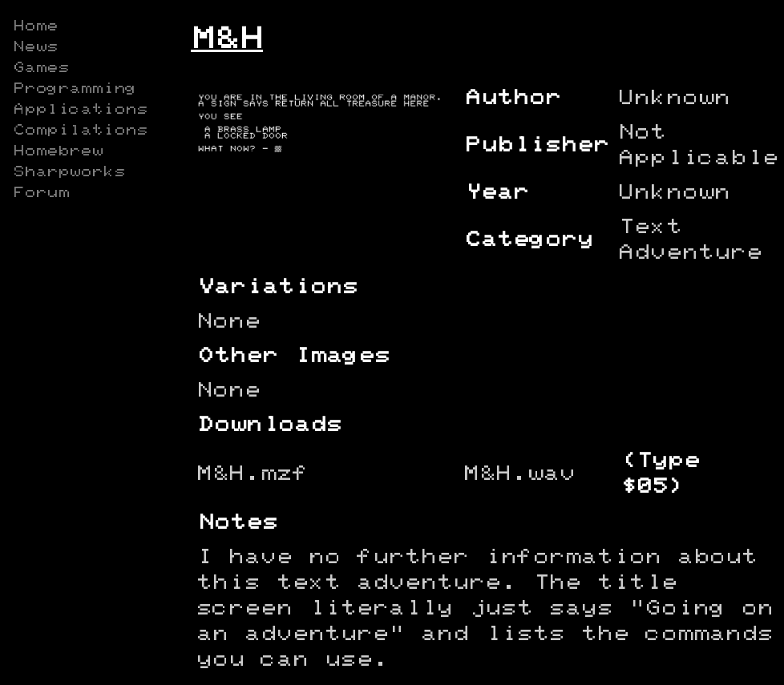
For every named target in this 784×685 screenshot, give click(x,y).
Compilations (80, 131)
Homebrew (58, 151)
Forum (41, 193)
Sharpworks (69, 172)
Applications (80, 110)
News (35, 47)
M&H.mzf (253, 474)
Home (35, 26)
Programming (75, 89)
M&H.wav (519, 474)
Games (41, 68)
